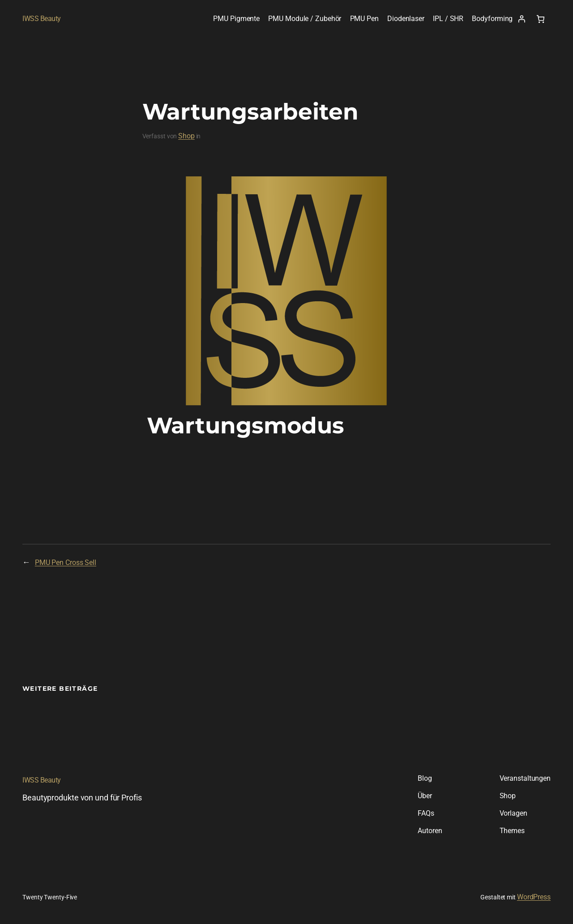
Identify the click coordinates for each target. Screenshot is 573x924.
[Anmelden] (522, 19)
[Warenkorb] (541, 19)
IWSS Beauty (42, 19)
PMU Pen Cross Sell (66, 563)
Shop (186, 136)
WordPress (534, 897)
